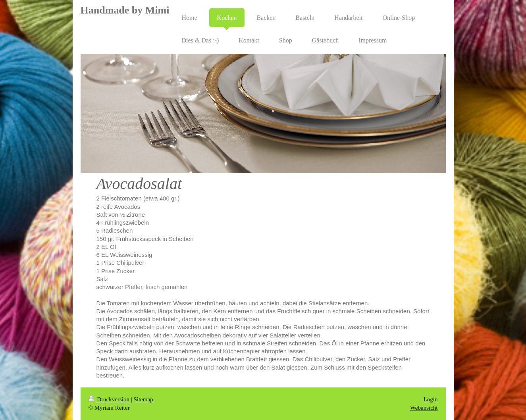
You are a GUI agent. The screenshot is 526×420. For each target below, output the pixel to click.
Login (431, 399)
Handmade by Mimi (125, 10)
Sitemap (143, 399)
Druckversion (110, 399)
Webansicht (424, 408)
